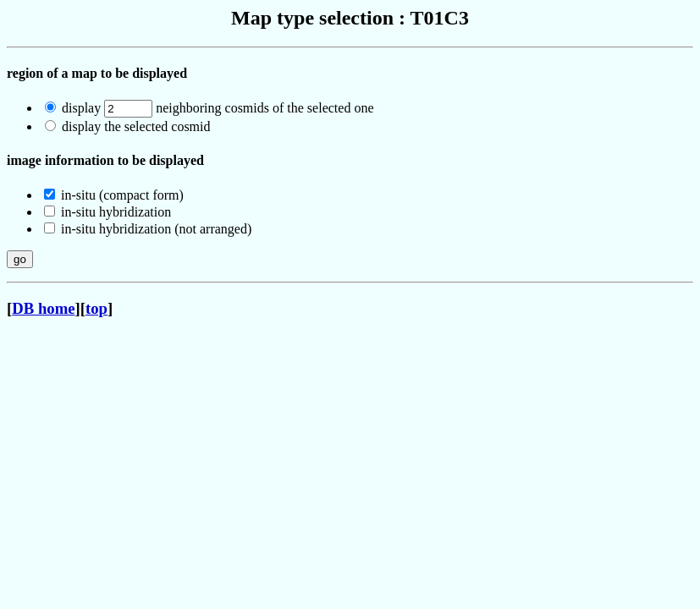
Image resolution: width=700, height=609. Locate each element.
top (96, 308)
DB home (43, 308)
